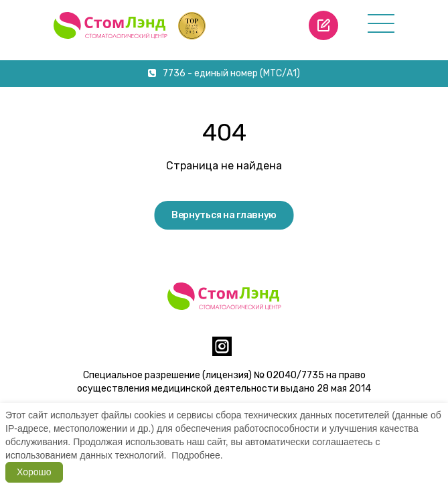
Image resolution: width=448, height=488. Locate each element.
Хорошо (34, 472)
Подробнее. (197, 455)
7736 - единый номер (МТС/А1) (224, 73)
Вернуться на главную (224, 215)
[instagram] (222, 352)
